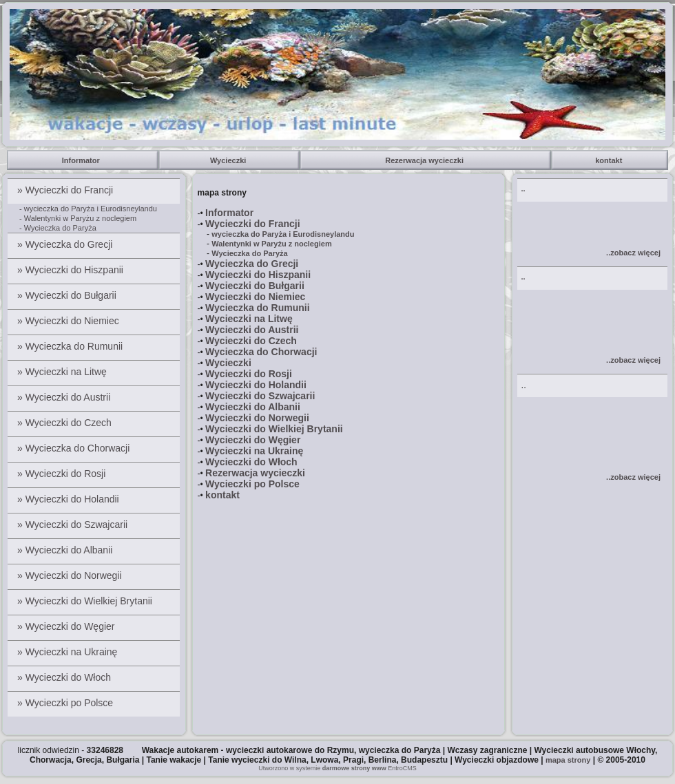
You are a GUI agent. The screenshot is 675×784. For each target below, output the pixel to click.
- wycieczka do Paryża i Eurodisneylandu (88, 209)
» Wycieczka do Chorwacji (75, 448)
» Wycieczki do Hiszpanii (72, 270)
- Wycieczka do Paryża (58, 228)
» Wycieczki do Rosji (63, 474)
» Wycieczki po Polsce (66, 703)
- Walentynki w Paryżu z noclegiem (78, 218)
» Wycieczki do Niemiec (70, 321)
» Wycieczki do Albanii (66, 550)
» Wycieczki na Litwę (63, 372)
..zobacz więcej (633, 253)
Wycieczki (229, 160)
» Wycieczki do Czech (66, 423)
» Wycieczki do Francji (66, 190)
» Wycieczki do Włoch (65, 677)
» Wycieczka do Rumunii (71, 346)
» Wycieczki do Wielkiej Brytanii (86, 601)
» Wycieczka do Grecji (66, 244)
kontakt (610, 160)
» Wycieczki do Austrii (65, 397)
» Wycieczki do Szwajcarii (74, 525)
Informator (83, 160)
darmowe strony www (354, 768)
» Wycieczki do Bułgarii (68, 295)
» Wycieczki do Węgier (67, 626)
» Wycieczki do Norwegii (71, 575)
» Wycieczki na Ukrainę (69, 652)
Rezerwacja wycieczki (425, 160)
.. (523, 189)
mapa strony (568, 760)
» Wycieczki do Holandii (70, 499)
